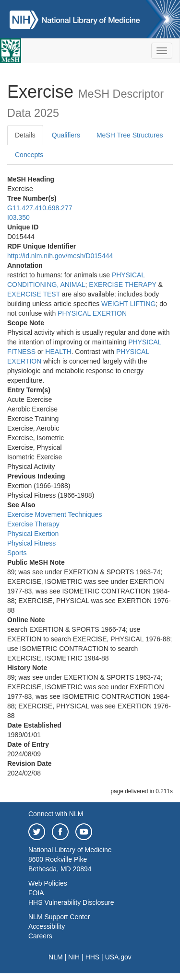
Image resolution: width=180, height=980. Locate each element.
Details (25, 135)
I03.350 (18, 217)
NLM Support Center (59, 917)
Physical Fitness (31, 543)
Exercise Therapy (33, 524)
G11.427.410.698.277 (40, 208)
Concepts (29, 155)
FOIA (36, 893)
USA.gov (118, 957)
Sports (17, 553)
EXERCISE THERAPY (122, 285)
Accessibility (47, 926)
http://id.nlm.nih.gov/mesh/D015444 (60, 256)
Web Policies (48, 883)
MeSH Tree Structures (130, 135)
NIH (74, 957)
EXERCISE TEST (34, 294)
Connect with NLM (56, 814)
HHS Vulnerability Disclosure (71, 902)
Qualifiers (66, 135)
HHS (93, 957)
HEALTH (58, 352)
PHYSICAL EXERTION (92, 313)
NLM (56, 957)
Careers (40, 936)
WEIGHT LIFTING (128, 304)
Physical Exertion (33, 534)
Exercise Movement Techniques (54, 514)
